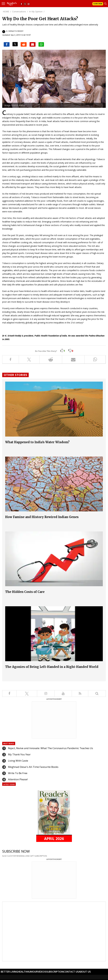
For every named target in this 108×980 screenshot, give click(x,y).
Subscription (55, 972)
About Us (85, 972)
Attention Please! (18, 779)
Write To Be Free (18, 773)
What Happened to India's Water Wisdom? (37, 442)
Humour (32, 972)
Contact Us (71, 972)
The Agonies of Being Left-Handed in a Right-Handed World (52, 667)
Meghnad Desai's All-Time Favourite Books (33, 767)
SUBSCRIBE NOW (16, 851)
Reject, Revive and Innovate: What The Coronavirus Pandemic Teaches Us (51, 748)
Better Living (9, 972)
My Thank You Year (19, 754)
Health (23, 972)
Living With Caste (18, 761)
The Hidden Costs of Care (25, 592)
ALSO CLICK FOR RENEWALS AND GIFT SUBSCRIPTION (25, 856)
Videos (42, 972)
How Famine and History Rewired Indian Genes (42, 517)
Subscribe (98, 4)
